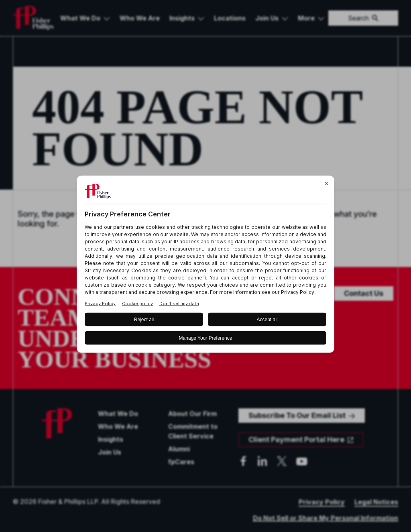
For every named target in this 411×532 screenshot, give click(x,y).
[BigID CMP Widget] (205, 266)
